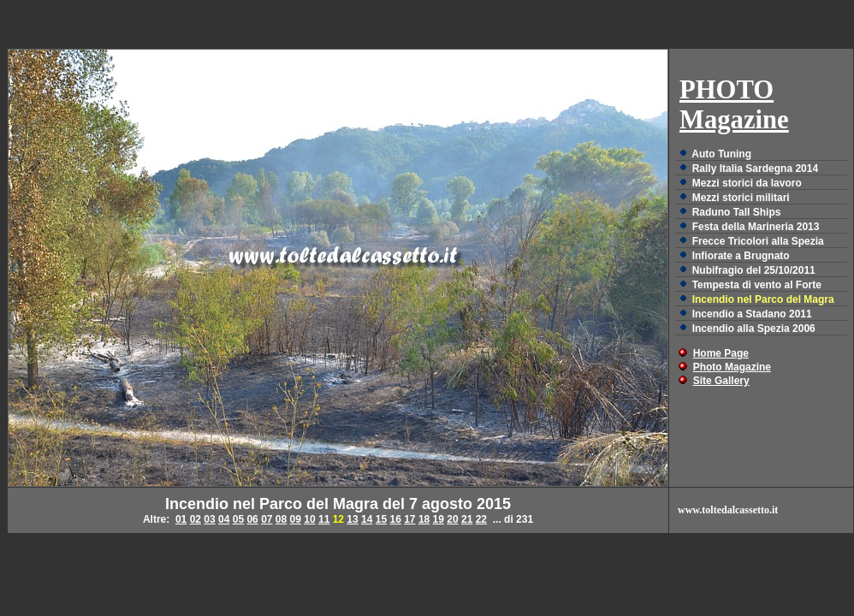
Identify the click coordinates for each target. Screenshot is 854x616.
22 (481, 519)
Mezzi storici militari (741, 198)
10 (309, 519)
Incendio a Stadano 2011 (752, 314)
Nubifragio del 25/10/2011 (754, 270)
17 (409, 519)
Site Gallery (721, 381)
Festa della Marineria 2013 (756, 227)
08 (281, 519)
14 (367, 519)
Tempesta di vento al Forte (757, 285)
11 (324, 519)
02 (196, 519)
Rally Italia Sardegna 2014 (755, 169)
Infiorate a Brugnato (741, 256)
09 (296, 519)
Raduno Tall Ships (737, 212)
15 (381, 519)
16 (395, 519)
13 (352, 519)
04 (224, 519)
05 (238, 519)
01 (181, 519)
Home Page (721, 353)
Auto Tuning (721, 154)
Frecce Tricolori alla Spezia (758, 241)
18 (424, 519)
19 (439, 519)
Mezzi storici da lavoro (747, 183)
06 (252, 519)
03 (209, 519)
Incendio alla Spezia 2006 (754, 329)
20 (452, 519)
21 (467, 519)
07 (267, 519)
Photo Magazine (732, 367)
